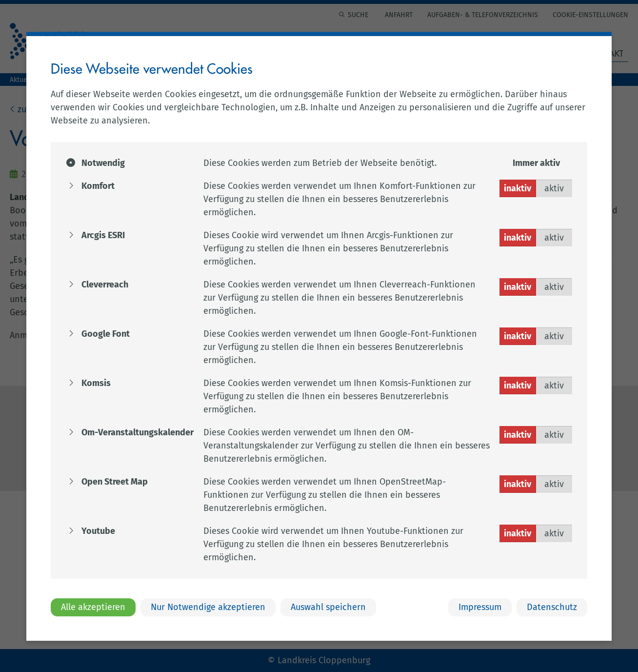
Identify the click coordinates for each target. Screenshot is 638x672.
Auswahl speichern (328, 607)
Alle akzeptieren (93, 607)
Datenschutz (552, 607)
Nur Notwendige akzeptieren (208, 607)
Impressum (480, 607)
